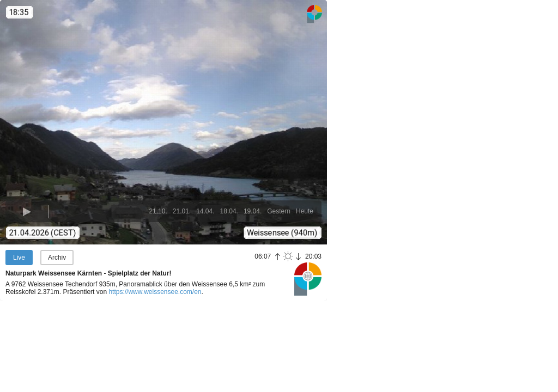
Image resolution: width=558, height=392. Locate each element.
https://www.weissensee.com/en (155, 292)
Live (19, 258)
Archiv (57, 258)
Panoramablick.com (308, 279)
